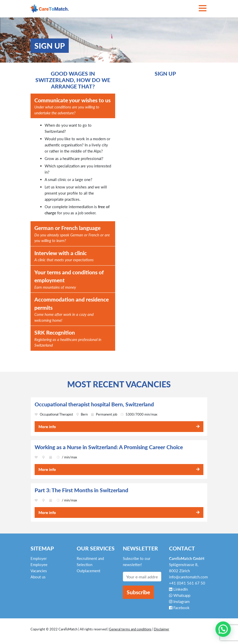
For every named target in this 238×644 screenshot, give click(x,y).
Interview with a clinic (64, 256)
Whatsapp (180, 595)
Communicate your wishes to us (73, 106)
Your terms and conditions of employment (73, 280)
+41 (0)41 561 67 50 (187, 583)
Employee (39, 565)
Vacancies (39, 571)
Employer (39, 558)
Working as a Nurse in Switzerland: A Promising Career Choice (109, 447)
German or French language (73, 234)
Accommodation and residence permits (73, 310)
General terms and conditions (130, 629)
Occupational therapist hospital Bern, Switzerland (94, 404)
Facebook (179, 608)
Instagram (179, 601)
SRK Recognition (73, 339)
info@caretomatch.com (188, 577)
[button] (223, 629)
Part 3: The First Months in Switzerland (81, 490)
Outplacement (88, 571)
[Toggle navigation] (203, 9)
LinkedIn (178, 589)
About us (38, 577)
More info (47, 427)
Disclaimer (162, 629)
